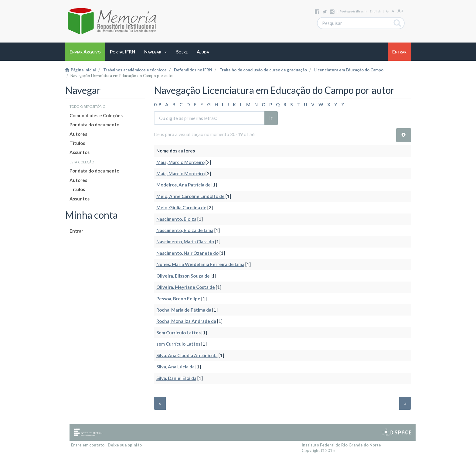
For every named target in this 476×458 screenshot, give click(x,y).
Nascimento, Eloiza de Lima (185, 230)
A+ (400, 11)
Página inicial (80, 70)
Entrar (76, 231)
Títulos (77, 143)
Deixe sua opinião (125, 445)
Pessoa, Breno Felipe (178, 299)
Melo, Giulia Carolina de (181, 207)
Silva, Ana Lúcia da (175, 367)
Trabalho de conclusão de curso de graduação (263, 70)
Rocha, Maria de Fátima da (184, 310)
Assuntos (80, 152)
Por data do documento (94, 125)
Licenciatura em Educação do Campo (349, 70)
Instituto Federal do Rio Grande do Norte (341, 445)
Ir (271, 118)
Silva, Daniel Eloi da (176, 378)
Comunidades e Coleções (96, 115)
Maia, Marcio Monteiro (180, 162)
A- (387, 11)
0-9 (158, 104)
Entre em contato (88, 445)
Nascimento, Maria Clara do (185, 241)
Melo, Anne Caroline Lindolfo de (190, 196)
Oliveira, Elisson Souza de (183, 276)
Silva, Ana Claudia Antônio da (187, 355)
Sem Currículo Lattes (178, 333)
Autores (78, 134)
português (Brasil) (353, 11)
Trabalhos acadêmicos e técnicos (135, 70)
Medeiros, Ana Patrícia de (184, 185)
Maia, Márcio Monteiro (180, 173)
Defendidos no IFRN (193, 70)
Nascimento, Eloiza (176, 219)
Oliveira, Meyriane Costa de (186, 287)
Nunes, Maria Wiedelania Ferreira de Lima (200, 264)
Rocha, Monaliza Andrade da (186, 321)
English (375, 11)
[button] (156, 52)
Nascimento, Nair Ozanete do (187, 253)
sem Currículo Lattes (178, 344)
